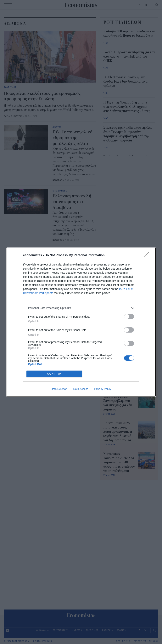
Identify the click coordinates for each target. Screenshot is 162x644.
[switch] (129, 317)
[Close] (148, 255)
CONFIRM (54, 374)
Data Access (81, 389)
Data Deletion (59, 389)
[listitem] (81, 308)
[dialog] (81, 322)
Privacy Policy (103, 389)
